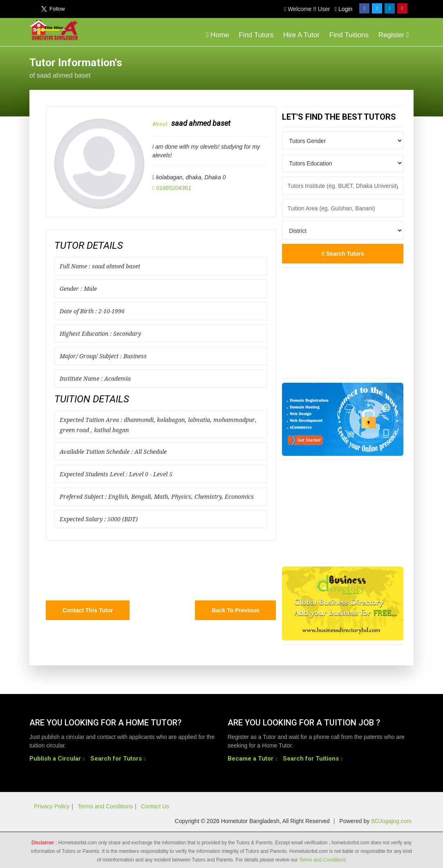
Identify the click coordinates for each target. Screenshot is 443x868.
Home (217, 35)
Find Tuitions (349, 35)
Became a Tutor (251, 759)
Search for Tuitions (311, 759)
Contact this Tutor (88, 610)
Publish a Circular (55, 759)
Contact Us (155, 806)
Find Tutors (256, 35)
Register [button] (394, 35)
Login (343, 9)
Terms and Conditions (105, 806)
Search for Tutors (116, 759)
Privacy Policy (52, 806)
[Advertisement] (348, 67)
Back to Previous (235, 610)
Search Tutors (343, 254)
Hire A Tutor (301, 35)
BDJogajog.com (391, 821)
